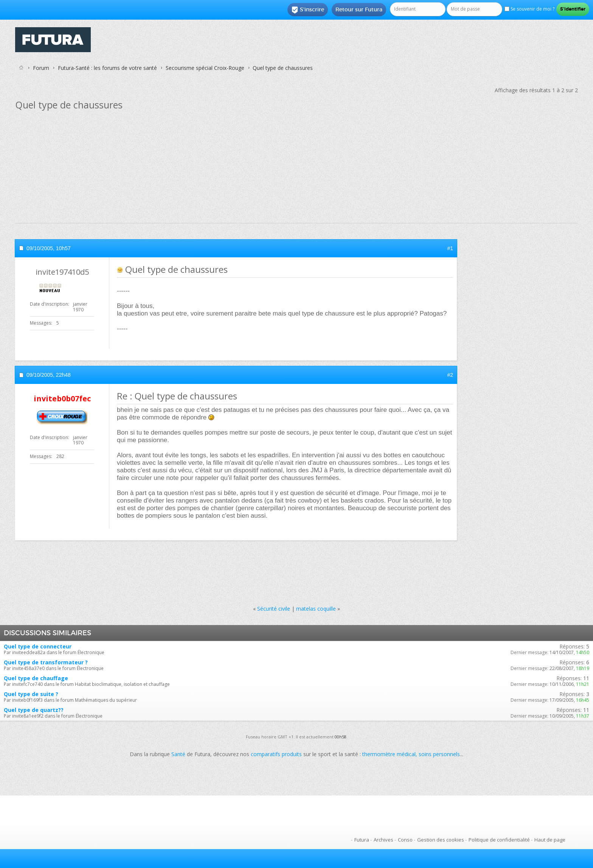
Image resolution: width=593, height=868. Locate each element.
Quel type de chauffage (36, 678)
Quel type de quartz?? (34, 710)
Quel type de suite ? (31, 694)
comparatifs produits (276, 754)
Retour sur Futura (359, 9)
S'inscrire (308, 10)
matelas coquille (316, 609)
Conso (405, 840)
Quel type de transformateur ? (46, 662)
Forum (41, 68)
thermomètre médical (389, 754)
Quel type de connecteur (38, 646)
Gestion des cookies (441, 840)
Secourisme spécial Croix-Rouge (205, 68)
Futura (362, 840)
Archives (383, 840)
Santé (178, 754)
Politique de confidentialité (499, 840)
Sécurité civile (274, 609)
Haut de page (550, 840)
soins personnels (439, 754)
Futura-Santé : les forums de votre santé (107, 68)
